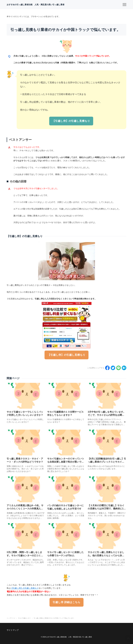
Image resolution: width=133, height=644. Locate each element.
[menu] (124, 5)
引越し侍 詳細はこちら (66, 602)
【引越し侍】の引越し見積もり (71, 121)
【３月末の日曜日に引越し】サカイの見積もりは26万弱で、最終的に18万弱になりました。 (106, 509)
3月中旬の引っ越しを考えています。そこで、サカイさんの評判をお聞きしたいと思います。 (107, 415)
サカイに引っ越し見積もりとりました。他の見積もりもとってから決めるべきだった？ (106, 555)
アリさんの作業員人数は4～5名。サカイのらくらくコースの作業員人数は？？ (25, 509)
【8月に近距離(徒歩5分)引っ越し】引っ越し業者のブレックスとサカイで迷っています (107, 462)
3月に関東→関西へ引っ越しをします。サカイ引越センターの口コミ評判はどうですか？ (25, 555)
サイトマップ (13, 630)
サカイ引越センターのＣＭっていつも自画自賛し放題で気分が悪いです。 (65, 462)
